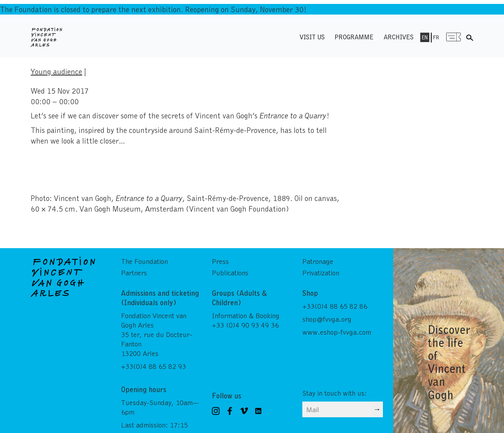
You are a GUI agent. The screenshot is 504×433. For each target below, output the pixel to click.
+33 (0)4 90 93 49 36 (245, 325)
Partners (134, 273)
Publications (230, 273)
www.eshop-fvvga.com (337, 332)
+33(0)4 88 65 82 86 (335, 306)
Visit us (312, 37)
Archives (399, 37)
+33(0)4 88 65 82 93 (154, 366)
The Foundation (144, 261)
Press (220, 261)
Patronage (318, 261)
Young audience (56, 71)
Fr (436, 37)
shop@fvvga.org (327, 319)
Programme (354, 37)
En (425, 37)
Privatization (321, 273)
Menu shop (454, 37)
